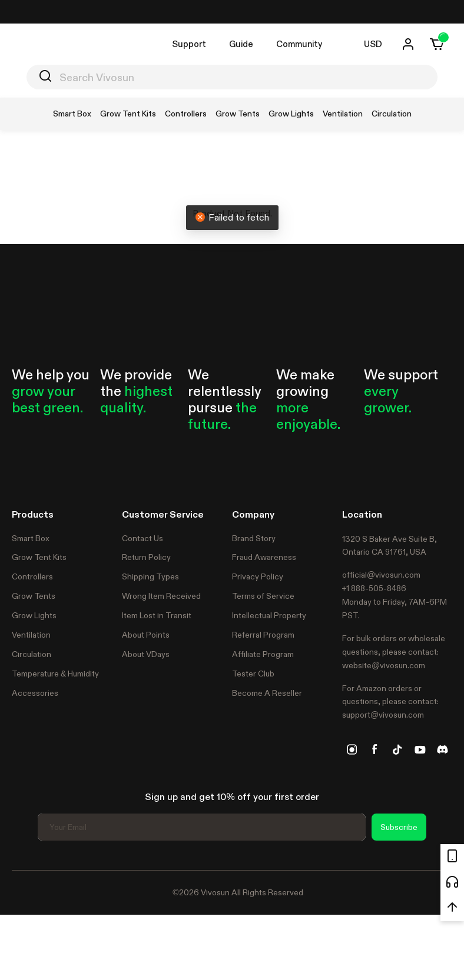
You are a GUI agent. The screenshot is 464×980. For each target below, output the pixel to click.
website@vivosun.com (384, 665)
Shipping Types (150, 576)
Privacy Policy (258, 576)
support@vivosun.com (383, 715)
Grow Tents (34, 596)
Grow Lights (34, 615)
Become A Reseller (267, 693)
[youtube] (420, 749)
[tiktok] (397, 749)
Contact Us (142, 538)
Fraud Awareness (264, 557)
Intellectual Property (269, 615)
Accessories (35, 693)
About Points (146, 635)
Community (299, 44)
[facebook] (374, 749)
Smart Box (31, 538)
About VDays (146, 654)
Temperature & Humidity (55, 674)
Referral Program (263, 635)
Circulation (32, 654)
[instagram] (352, 749)
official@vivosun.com (381, 575)
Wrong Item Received (161, 596)
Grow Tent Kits (39, 557)
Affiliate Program (263, 654)
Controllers (32, 576)
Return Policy (146, 557)
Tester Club (253, 674)
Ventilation (31, 635)
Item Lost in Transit (157, 615)
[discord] (442, 749)
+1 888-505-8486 (374, 588)
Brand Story (254, 538)
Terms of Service (263, 596)
